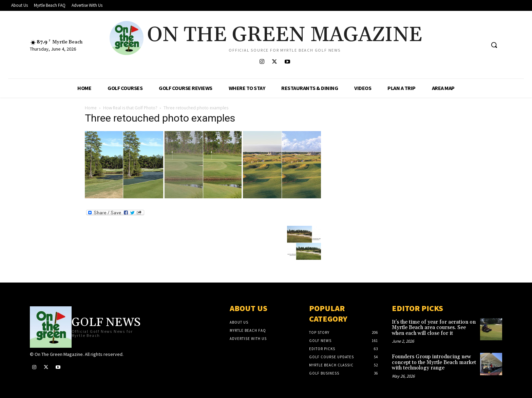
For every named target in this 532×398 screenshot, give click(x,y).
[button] (494, 45)
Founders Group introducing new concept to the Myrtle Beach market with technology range (434, 362)
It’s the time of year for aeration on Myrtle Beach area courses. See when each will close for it (434, 328)
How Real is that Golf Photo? (130, 108)
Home (91, 108)
